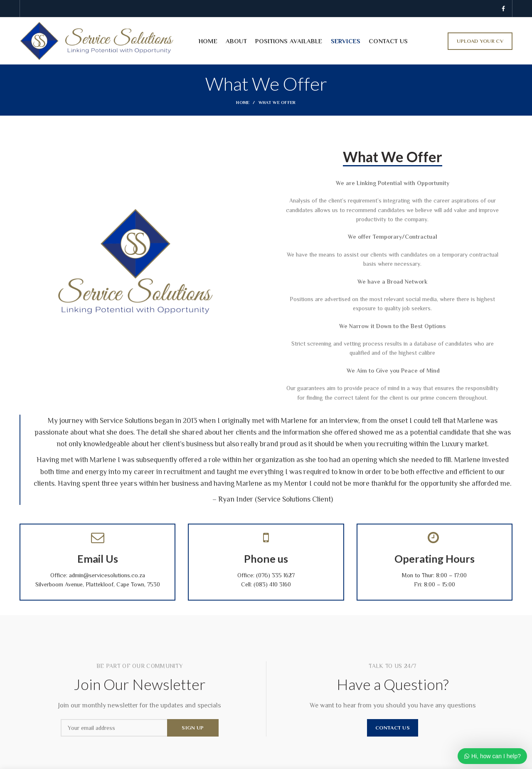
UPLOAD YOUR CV (480, 41)
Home (243, 102)
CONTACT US (393, 728)
